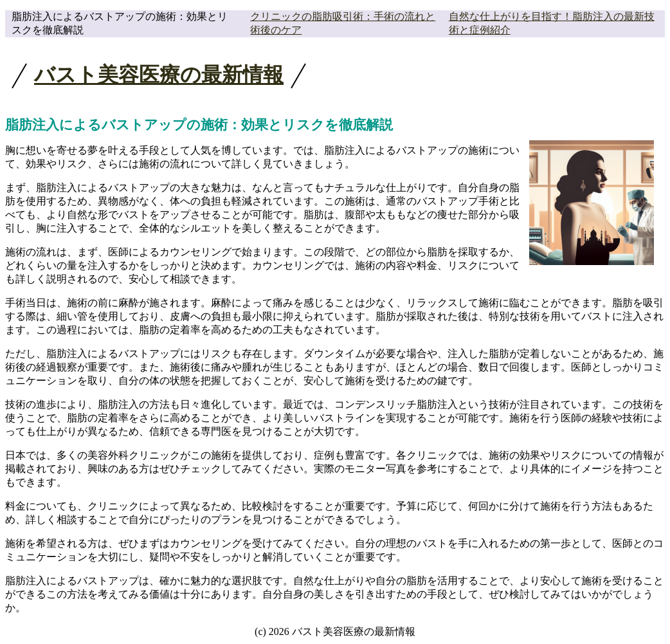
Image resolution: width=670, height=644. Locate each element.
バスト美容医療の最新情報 (159, 75)
